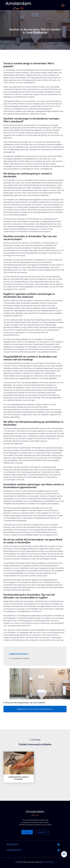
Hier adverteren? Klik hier (21, 658)
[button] (63, 6)
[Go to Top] (64, 854)
